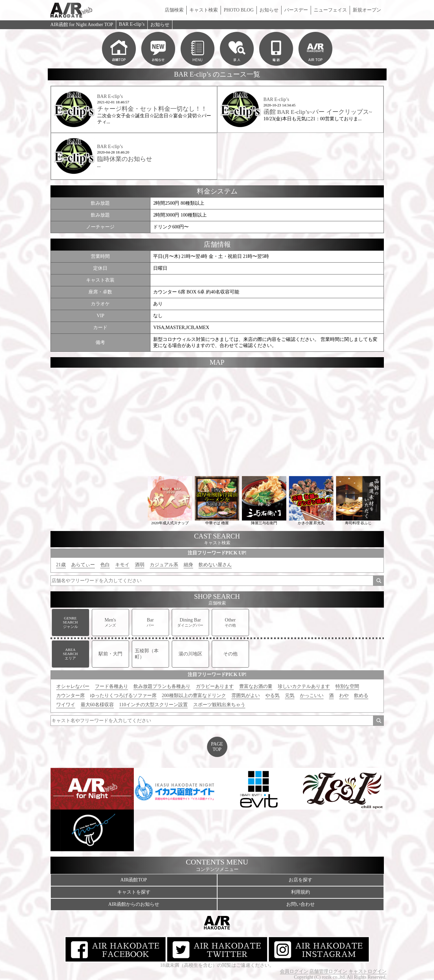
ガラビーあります (215, 686)
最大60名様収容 (97, 705)
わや (344, 696)
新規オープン (367, 10)
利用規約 (301, 892)
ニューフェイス (330, 10)
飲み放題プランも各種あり (162, 686)
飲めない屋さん (215, 565)
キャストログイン (368, 971)
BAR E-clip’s (132, 24)
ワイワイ (66, 705)
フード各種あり (111, 686)
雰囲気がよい (246, 696)
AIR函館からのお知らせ (133, 904)
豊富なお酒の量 (256, 686)
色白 (105, 565)
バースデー (296, 10)
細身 (188, 565)
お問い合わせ (301, 904)
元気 (290, 696)
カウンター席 (70, 696)
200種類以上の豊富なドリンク (194, 696)
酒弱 (140, 565)
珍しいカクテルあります (304, 686)
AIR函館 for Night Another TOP (82, 25)
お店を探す (301, 880)
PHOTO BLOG (239, 10)
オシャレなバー (73, 686)
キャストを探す (134, 892)
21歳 (61, 565)
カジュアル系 (164, 565)
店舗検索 (174, 10)
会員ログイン (294, 971)
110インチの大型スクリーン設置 (153, 705)
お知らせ (269, 10)
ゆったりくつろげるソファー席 (123, 696)
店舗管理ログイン (328, 971)
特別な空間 (347, 686)
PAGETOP (217, 747)
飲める (361, 696)
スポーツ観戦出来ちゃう (219, 705)
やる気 (272, 696)
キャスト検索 (204, 10)
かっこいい (312, 696)
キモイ (122, 565)
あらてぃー (83, 565)
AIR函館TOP (133, 880)
